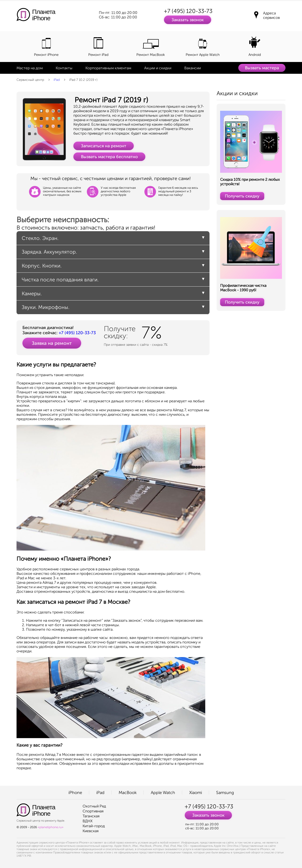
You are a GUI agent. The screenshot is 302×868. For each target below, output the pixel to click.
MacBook (128, 793)
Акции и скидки (158, 68)
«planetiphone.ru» (51, 827)
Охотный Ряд (94, 806)
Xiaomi (196, 793)
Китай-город (94, 826)
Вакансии (193, 68)
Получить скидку (242, 196)
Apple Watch (163, 793)
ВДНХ (88, 821)
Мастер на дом (30, 68)
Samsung (225, 793)
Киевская (91, 831)
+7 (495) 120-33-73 (188, 11)
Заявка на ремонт (52, 343)
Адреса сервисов (271, 15)
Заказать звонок (188, 20)
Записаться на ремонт (104, 146)
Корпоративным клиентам (108, 68)
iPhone (75, 793)
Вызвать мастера (262, 68)
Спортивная (93, 811)
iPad (57, 80)
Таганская (91, 816)
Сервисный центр (30, 80)
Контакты (64, 68)
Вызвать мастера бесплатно (109, 157)
